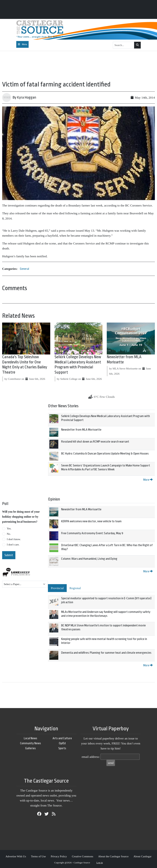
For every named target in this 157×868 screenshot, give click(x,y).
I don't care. (13, 545)
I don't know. (14, 539)
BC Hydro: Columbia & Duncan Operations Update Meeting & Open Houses (105, 454)
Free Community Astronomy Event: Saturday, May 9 (92, 533)
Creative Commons (83, 856)
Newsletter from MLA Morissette (81, 430)
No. (9, 534)
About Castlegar (143, 856)
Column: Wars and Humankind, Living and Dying (89, 559)
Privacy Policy (59, 856)
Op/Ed (62, 743)
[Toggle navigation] (22, 44)
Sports (62, 748)
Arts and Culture (62, 738)
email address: (91, 757)
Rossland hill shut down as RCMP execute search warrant (95, 442)
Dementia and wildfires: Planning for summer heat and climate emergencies (106, 653)
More (148, 480)
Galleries (30, 748)
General (24, 269)
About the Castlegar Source (113, 856)
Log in (100, 863)
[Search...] (124, 45)
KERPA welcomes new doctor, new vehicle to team (91, 521)
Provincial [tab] (57, 588)
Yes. (9, 529)
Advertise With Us (16, 856)
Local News (30, 738)
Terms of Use (38, 856)
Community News (30, 743)
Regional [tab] (75, 588)
